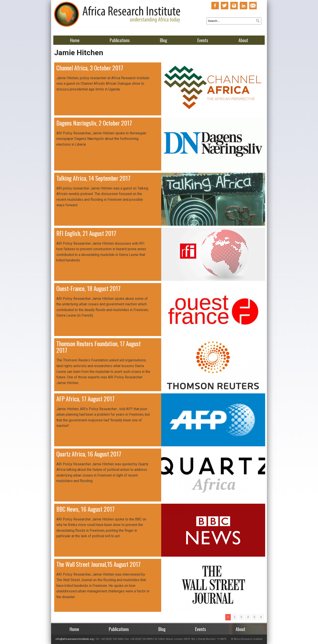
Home (75, 40)
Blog (164, 40)
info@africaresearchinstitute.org (75, 639)
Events (203, 40)
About (243, 40)
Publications (120, 40)
